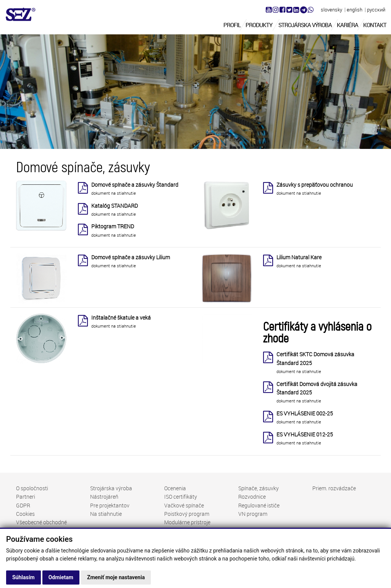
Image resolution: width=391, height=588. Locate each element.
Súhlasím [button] (23, 577)
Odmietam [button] (61, 577)
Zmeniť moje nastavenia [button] (116, 577)
